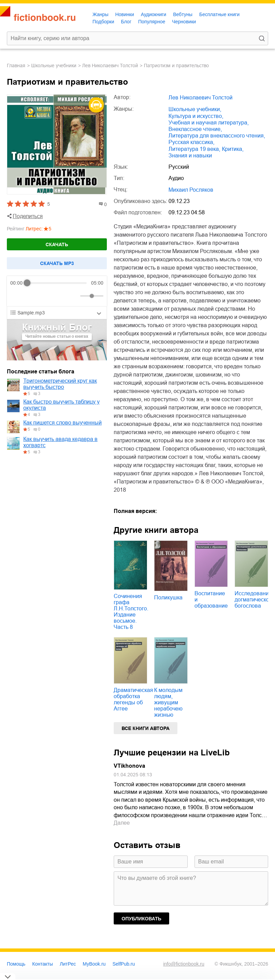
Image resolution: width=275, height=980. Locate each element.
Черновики (184, 22)
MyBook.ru (94, 964)
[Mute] (74, 296)
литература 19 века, (194, 149)
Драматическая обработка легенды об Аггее (133, 699)
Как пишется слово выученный (62, 423)
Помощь (16, 964)
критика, (233, 149)
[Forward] (47, 296)
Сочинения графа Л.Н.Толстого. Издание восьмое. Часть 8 (131, 612)
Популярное (152, 22)
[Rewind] (17, 296)
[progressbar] (57, 283)
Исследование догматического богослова (254, 600)
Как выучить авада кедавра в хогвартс (60, 442)
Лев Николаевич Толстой (110, 65)
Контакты (42, 964)
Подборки (103, 22)
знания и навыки (190, 156)
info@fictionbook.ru (184, 964)
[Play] (32, 296)
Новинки (124, 14)
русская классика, (191, 142)
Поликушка (168, 597)
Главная (16, 65)
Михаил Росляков (191, 190)
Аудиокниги (153, 14)
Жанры (100, 14)
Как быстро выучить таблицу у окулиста (61, 405)
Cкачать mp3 (57, 263)
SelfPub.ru (123, 964)
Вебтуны (183, 14)
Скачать (57, 244)
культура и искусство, (196, 116)
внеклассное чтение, (195, 129)
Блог (126, 22)
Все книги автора (146, 728)
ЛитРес (68, 964)
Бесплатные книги (220, 14)
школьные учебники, (195, 109)
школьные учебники (54, 65)
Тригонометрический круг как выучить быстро (60, 384)
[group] (57, 291)
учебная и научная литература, (209, 123)
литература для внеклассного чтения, (217, 136)
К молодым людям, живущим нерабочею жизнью (168, 702)
